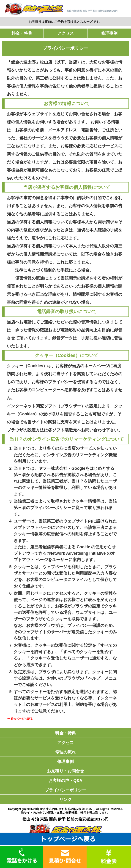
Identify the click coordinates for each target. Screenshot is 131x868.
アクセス (65, 33)
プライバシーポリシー (65, 790)
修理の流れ (65, 752)
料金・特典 (22, 33)
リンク (65, 799)
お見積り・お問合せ (65, 771)
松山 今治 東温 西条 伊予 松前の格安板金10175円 (64, 809)
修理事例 (109, 33)
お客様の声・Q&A (65, 781)
